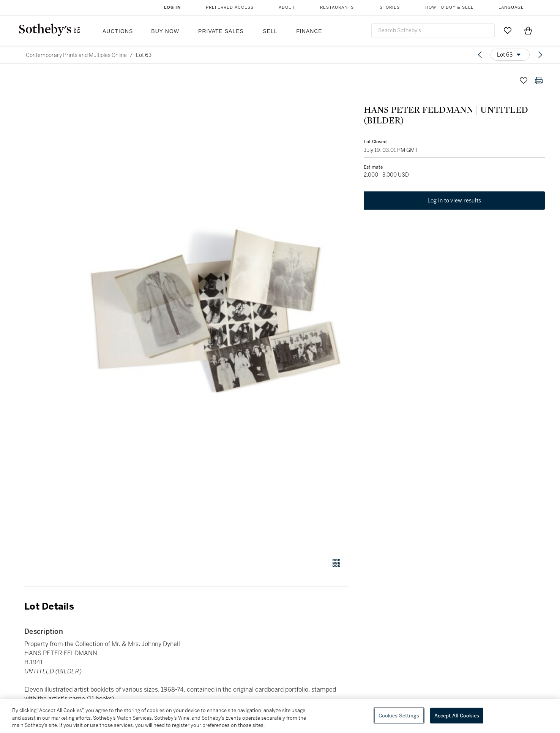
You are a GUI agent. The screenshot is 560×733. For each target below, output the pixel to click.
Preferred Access (230, 7)
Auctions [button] (118, 31)
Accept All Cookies (457, 715)
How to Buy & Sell (449, 7)
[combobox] (433, 31)
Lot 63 (144, 55)
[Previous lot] (480, 55)
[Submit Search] (486, 30)
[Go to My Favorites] (508, 30)
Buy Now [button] (165, 31)
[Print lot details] (539, 81)
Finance (309, 31)
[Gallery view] (336, 563)
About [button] (287, 7)
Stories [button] (390, 7)
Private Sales (221, 31)
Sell (270, 31)
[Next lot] (540, 55)
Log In (173, 7)
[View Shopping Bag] (528, 30)
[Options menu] (510, 55)
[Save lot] (524, 81)
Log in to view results (454, 201)
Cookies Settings (399, 715)
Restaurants (337, 7)
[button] (215, 311)
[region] (280, 716)
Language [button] (511, 7)
